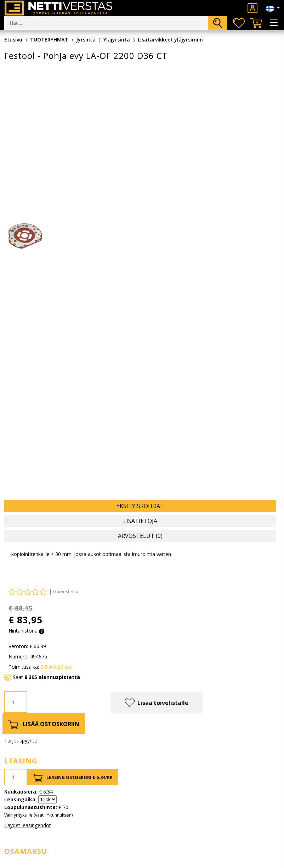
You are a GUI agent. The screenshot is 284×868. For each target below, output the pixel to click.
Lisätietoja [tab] (140, 521)
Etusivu (13, 40)
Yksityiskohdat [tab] (140, 506)
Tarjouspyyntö (21, 741)
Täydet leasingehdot (28, 825)
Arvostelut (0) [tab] (140, 536)
